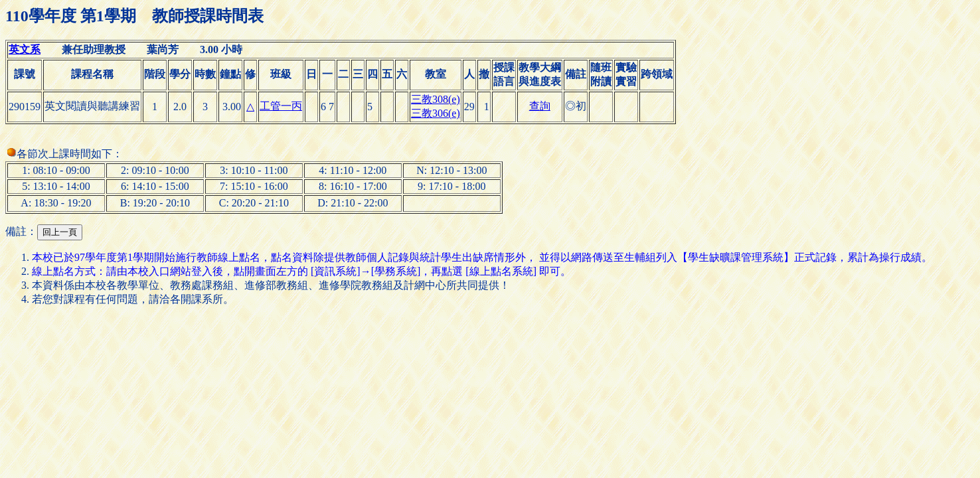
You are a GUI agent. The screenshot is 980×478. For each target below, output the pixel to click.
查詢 (540, 106)
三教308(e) (436, 99)
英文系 (25, 49)
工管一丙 (281, 106)
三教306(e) (436, 113)
